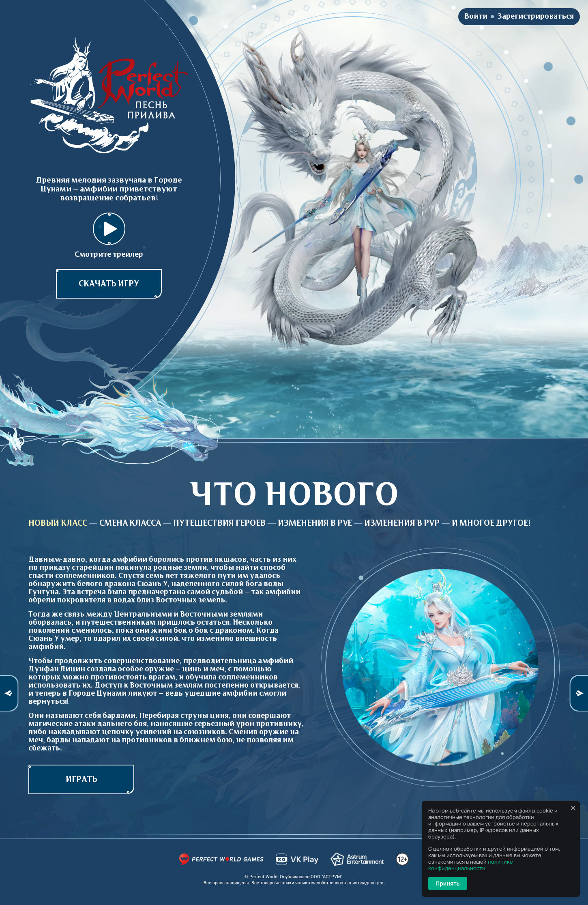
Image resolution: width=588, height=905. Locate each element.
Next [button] (579, 693)
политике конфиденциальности (471, 865)
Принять (448, 883)
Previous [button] (9, 693)
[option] (294, 638)
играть (82, 779)
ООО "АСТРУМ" (327, 877)
